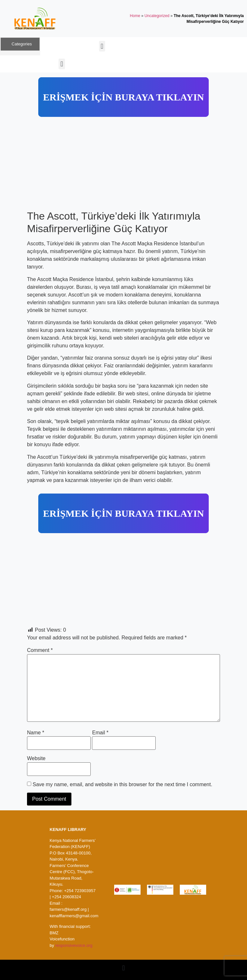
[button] (102, 46)
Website (36, 759)
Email (100, 733)
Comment (40, 650)
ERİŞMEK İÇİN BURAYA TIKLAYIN (123, 97)
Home (135, 16)
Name (36, 733)
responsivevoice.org (74, 945)
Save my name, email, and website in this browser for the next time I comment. (122, 785)
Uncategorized (157, 16)
